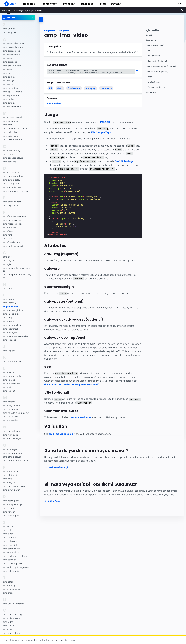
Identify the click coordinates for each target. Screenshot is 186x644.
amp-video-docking (12, 614)
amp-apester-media (12, 92)
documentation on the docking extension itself (71, 384)
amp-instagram (10, 332)
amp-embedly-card (12, 202)
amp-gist (7, 264)
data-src (151, 51)
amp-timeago (9, 585)
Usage (149, 35)
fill (50, 88)
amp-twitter (9, 593)
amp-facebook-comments (15, 216)
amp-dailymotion (11, 172)
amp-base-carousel (12, 117)
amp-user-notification (13, 604)
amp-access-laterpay (13, 47)
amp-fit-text (9, 231)
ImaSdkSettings (122, 161)
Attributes (151, 40)
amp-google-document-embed (17, 269)
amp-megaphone (11, 409)
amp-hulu (8, 288)
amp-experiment (11, 205)
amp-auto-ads (10, 103)
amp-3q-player (10, 32)
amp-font (7, 235)
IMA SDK (104, 122)
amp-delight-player (12, 187)
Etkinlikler (88, 4)
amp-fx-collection (11, 242)
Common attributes (156, 87)
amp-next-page (10, 435)
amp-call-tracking (11, 150)
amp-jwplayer (9, 351)
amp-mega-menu (11, 405)
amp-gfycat (8, 260)
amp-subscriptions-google (15, 567)
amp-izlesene (9, 340)
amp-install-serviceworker (15, 336)
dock (150, 77)
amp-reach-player (11, 501)
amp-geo (7, 257)
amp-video (8, 622)
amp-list (7, 387)
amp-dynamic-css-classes (15, 191)
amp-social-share (11, 549)
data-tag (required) (156, 45)
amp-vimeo (8, 626)
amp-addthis (9, 77)
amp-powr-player (11, 490)
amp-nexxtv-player (12, 438)
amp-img (7, 318)
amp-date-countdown (13, 176)
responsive (106, 88)
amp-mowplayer (11, 416)
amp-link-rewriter (11, 383)
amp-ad (7, 73)
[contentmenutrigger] (163, 31)
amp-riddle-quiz (10, 516)
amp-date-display (11, 180)
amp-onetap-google (12, 453)
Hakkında (30, 4)
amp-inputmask (10, 329)
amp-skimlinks (10, 537)
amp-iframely (9, 303)
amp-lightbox (9, 380)
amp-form (8, 239)
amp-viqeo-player (11, 633)
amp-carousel (9, 154)
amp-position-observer (14, 486)
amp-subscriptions (12, 571)
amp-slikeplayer (10, 541)
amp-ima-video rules (61, 434)
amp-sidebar (9, 534)
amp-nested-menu (12, 431)
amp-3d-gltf (9, 29)
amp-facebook (10, 227)
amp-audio (8, 99)
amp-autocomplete (12, 106)
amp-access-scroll (11, 54)
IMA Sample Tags (100, 132)
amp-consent (9, 162)
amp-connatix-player (13, 158)
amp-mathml (9, 402)
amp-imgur (8, 321)
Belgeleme (50, 4)
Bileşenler (64, 31)
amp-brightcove (10, 136)
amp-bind (8, 125)
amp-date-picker (11, 184)
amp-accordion (10, 62)
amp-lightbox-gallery (13, 376)
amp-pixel (8, 479)
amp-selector (9, 530)
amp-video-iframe (11, 618)
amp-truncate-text (12, 589)
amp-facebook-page (12, 224)
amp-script (8, 526)
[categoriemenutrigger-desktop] (54, 19)
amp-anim (8, 84)
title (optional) (154, 82)
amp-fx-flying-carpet (13, 246)
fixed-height (74, 88)
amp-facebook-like (12, 220)
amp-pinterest (10, 475)
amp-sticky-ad (10, 560)
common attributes (80, 417)
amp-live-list (9, 391)
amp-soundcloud (11, 552)
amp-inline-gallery (12, 325)
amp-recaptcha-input (13, 504)
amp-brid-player (11, 132)
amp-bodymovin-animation (16, 128)
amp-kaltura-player (12, 361)
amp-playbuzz (10, 482)
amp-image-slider (11, 314)
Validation (151, 92)
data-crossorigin (155, 56)
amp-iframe (9, 299)
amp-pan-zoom (10, 471)
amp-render (9, 512)
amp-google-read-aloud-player (17, 276)
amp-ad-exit (9, 69)
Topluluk (69, 4)
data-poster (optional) (157, 61)
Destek (116, 4)
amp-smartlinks (10, 545)
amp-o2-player (10, 449)
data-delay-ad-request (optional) (162, 66)
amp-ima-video (10, 306)
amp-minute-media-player (15, 413)
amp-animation (10, 88)
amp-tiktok (8, 582)
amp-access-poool (12, 51)
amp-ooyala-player (12, 457)
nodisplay (91, 88)
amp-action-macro (12, 66)
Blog (103, 4)
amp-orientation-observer (15, 460)
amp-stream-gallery (12, 563)
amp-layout (8, 372)
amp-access (9, 58)
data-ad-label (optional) (158, 72)
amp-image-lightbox (13, 310)
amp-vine (7, 629)
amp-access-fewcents (13, 43)
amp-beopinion (10, 121)
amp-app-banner (11, 95)
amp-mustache (10, 420)
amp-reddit (8, 508)
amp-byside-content (12, 140)
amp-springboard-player (15, 556)
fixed (60, 88)
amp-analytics (10, 80)
